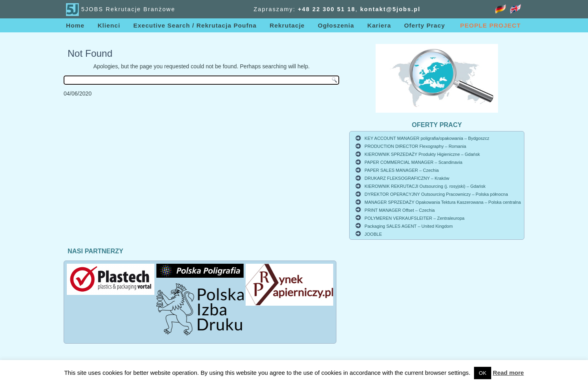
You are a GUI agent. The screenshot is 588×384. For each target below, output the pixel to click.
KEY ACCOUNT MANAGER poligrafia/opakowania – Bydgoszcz (427, 138)
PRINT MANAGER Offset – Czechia (400, 210)
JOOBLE (373, 234)
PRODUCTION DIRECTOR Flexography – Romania (415, 146)
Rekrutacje (287, 25)
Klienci (109, 25)
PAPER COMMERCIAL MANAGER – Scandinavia (413, 162)
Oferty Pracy (424, 25)
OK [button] (483, 373)
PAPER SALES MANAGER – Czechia (402, 170)
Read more (508, 373)
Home (75, 25)
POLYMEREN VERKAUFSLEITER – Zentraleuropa (414, 218)
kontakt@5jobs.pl (390, 9)
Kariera (379, 25)
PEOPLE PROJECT (490, 25)
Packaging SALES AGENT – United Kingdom (409, 226)
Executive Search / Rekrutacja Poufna (195, 25)
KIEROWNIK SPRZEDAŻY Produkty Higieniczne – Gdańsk (422, 154)
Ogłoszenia (336, 25)
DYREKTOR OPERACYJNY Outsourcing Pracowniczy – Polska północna (436, 194)
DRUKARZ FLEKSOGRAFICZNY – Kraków (407, 178)
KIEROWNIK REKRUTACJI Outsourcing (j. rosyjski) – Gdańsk (425, 186)
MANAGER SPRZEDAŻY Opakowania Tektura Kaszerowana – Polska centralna (443, 202)
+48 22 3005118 (327, 9)
